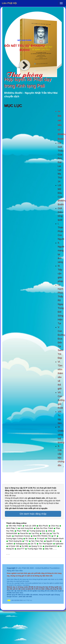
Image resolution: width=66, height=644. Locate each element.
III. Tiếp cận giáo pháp (60, 274)
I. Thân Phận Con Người (61, 231)
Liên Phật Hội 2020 (26, 568)
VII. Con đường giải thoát (61, 400)
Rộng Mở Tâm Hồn (15, 571)
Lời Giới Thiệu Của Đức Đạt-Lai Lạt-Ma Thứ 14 (61, 162)
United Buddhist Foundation (47, 568)
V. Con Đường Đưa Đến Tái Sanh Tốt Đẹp (61, 343)
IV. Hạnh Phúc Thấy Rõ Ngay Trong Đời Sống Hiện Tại (61, 304)
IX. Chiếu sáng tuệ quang (61, 435)
